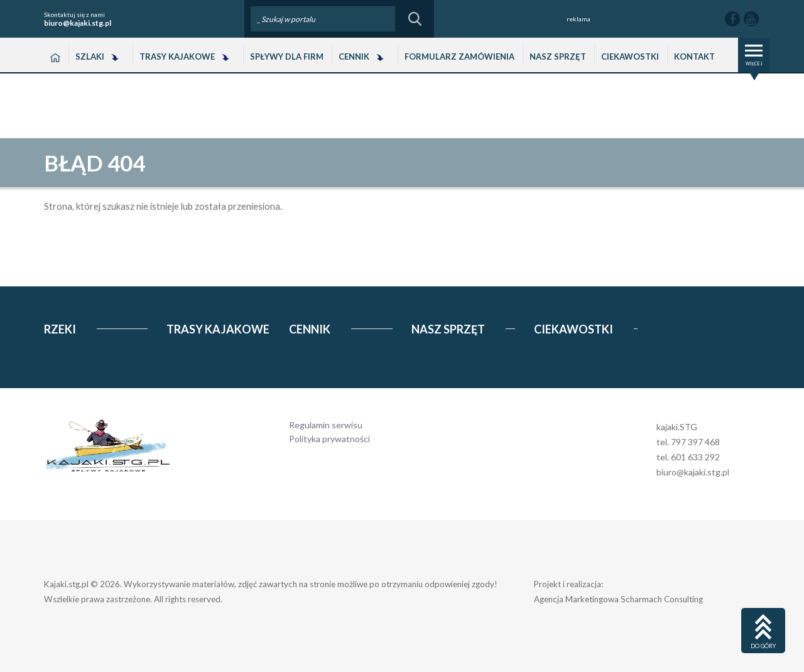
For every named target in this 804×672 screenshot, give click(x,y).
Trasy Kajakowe (177, 57)
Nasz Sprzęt (558, 57)
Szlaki (90, 57)
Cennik (354, 57)
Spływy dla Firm (287, 57)
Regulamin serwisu (326, 425)
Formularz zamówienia (459, 57)
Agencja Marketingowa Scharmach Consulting (618, 599)
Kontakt (694, 57)
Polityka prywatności (329, 439)
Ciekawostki (630, 57)
